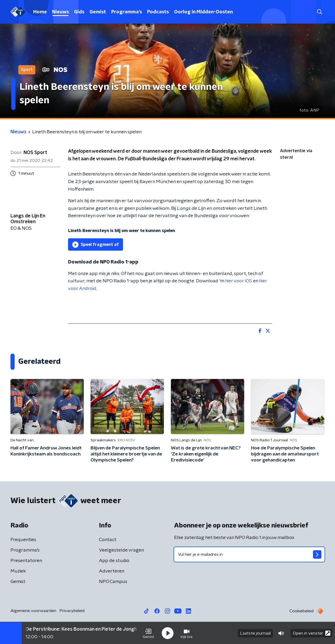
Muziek (18, 571)
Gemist (98, 12)
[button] (148, 633)
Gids (79, 12)
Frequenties (23, 540)
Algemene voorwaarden (33, 611)
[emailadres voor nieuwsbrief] (249, 554)
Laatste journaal (255, 633)
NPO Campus (113, 582)
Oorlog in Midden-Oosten (203, 12)
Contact (108, 540)
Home (40, 12)
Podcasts (158, 12)
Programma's (127, 12)
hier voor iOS (239, 281)
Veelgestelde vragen (121, 550)
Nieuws (60, 12)
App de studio (114, 561)
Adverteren (112, 571)
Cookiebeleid (301, 611)
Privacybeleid (72, 611)
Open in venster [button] (312, 633)
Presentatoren (26, 561)
